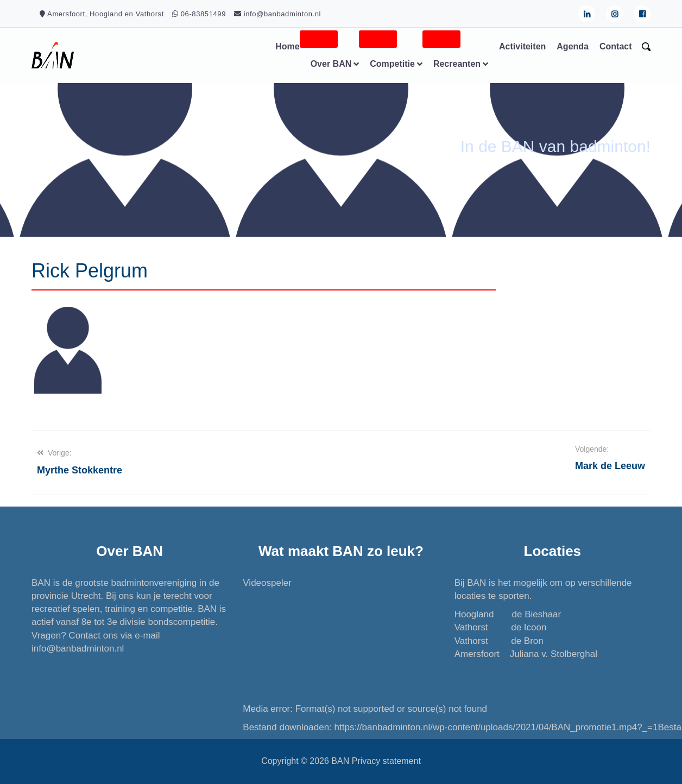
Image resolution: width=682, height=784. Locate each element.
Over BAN (331, 64)
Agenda (573, 46)
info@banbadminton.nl (78, 649)
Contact (616, 46)
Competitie (392, 64)
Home (287, 46)
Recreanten (457, 64)
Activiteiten (522, 46)
